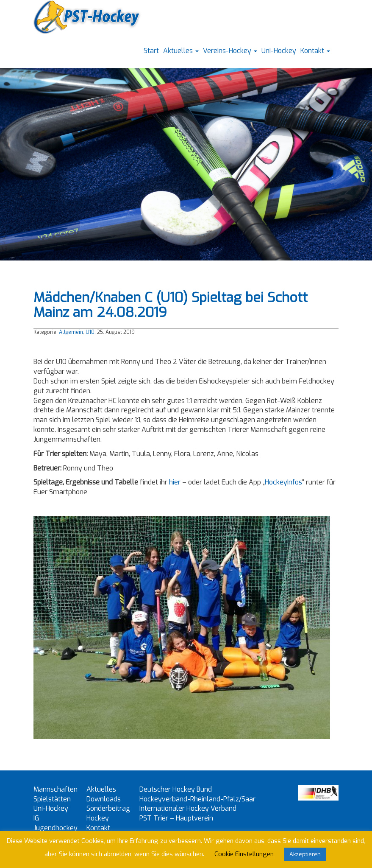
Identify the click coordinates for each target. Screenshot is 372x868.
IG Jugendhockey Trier (56, 828)
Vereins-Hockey (230, 51)
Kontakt (315, 51)
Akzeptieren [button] (305, 854)
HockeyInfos (283, 482)
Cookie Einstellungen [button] (244, 854)
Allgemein (71, 332)
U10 (90, 332)
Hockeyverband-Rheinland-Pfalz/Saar (197, 799)
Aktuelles (181, 51)
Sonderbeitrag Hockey (108, 813)
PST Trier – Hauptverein (176, 818)
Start (151, 51)
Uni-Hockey (279, 51)
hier (175, 482)
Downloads (104, 799)
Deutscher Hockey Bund (176, 789)
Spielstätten (52, 799)
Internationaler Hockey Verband (188, 808)
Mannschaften (56, 789)
